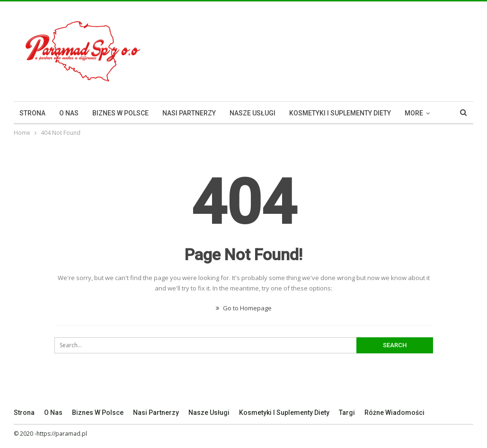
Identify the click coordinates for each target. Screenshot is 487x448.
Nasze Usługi (252, 113)
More (414, 113)
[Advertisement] (363, 50)
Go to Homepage (244, 308)
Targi (347, 413)
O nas (69, 113)
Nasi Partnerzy (189, 113)
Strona (32, 113)
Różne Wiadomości (394, 413)
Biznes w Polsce (120, 113)
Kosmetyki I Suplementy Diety (340, 113)
